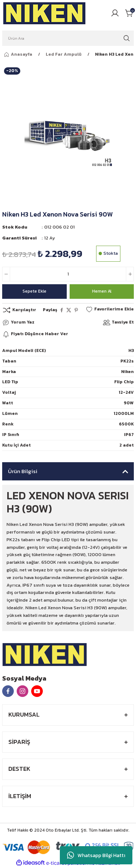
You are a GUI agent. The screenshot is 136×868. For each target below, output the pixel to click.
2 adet (127, 445)
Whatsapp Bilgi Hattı (96, 855)
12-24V (126, 392)
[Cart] (129, 13)
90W (129, 403)
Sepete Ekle (34, 291)
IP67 (129, 435)
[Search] (68, 38)
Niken (127, 372)
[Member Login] (115, 13)
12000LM (124, 413)
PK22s (127, 361)
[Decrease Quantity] (6, 274)
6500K (126, 424)
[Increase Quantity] (130, 274)
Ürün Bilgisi (23, 471)
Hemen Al (102, 291)
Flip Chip (124, 382)
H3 (131, 350)
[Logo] (45, 13)
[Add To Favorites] (110, 309)
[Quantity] (68, 274)
